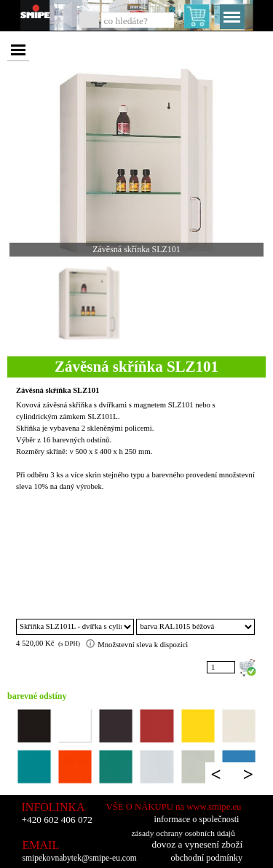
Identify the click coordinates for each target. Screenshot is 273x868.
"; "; (75, 627)
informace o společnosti (197, 819)
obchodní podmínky (207, 858)
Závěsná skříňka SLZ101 (58, 390)
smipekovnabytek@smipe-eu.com (80, 858)
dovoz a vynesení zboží (198, 844)
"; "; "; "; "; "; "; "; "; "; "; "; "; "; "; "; (195, 627)
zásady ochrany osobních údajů (183, 833)
